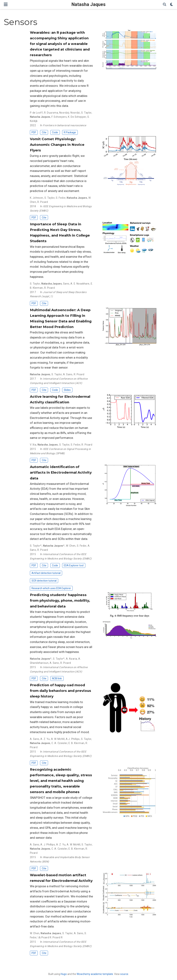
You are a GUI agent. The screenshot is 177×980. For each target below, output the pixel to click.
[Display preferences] (172, 5)
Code (55, 132)
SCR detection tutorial (44, 581)
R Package (70, 132)
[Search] (164, 5)
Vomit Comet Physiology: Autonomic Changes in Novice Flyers (57, 145)
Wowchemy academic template (95, 974)
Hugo (64, 974)
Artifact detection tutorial (46, 573)
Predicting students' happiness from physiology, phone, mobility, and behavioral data (60, 600)
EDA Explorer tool (74, 565)
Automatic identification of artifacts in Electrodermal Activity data (61, 472)
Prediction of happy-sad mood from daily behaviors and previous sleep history (61, 691)
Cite (44, 132)
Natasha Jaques (88, 4)
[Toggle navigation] (6, 4)
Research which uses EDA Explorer (51, 588)
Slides (67, 390)
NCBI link (57, 678)
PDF (34, 132)
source (124, 974)
